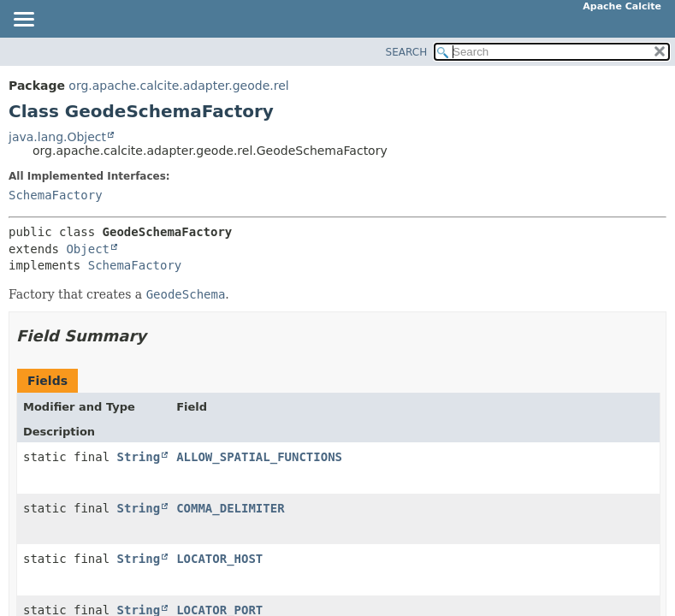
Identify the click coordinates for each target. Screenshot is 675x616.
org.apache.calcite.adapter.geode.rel (178, 86)
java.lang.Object (57, 137)
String (139, 457)
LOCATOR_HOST (219, 559)
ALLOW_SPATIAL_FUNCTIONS (259, 457)
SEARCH (407, 52)
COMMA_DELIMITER (230, 508)
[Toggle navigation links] (23, 21)
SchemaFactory (56, 195)
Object (88, 249)
